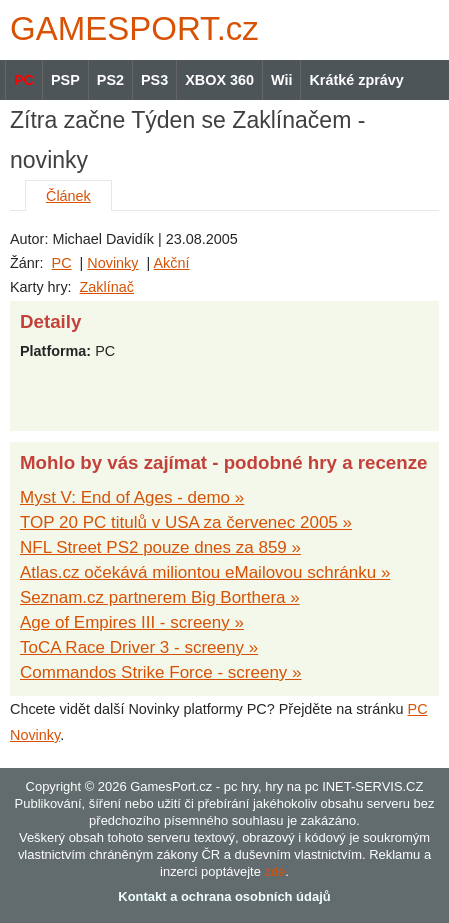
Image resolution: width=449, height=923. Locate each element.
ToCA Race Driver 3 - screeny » (139, 647)
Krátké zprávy (356, 80)
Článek (68, 196)
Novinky (112, 263)
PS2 (110, 80)
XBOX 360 (219, 80)
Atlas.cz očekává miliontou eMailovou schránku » (205, 572)
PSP (65, 80)
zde (274, 871)
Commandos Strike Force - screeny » (161, 672)
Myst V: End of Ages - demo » (132, 497)
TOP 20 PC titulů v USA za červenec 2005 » (186, 522)
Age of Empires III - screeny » (132, 622)
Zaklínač (107, 287)
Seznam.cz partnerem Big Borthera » (160, 597)
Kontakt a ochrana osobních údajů (224, 896)
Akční (171, 263)
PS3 (154, 80)
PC (62, 263)
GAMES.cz (130, 28)
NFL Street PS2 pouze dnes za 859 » (160, 547)
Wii (281, 80)
